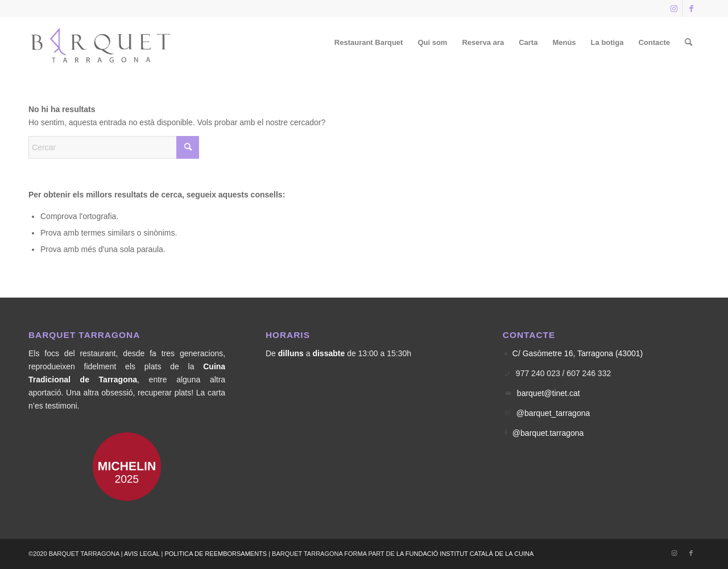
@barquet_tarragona (553, 413)
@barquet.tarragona (548, 433)
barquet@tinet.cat (549, 393)
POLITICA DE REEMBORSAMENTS (216, 554)
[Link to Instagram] (674, 9)
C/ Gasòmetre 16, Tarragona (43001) (578, 353)
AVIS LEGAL (142, 554)
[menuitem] (369, 43)
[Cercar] (688, 43)
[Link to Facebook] (691, 9)
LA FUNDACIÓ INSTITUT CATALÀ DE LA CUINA (465, 554)
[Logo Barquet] (102, 43)
